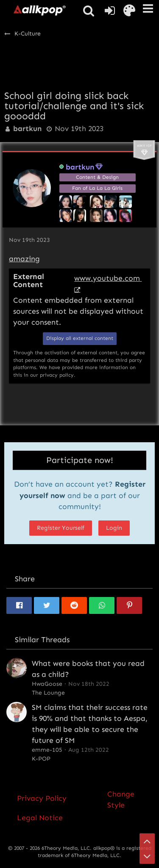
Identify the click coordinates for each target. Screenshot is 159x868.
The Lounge (48, 693)
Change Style (121, 800)
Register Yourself (61, 528)
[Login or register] (110, 11)
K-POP (41, 759)
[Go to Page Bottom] (147, 856)
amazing (24, 259)
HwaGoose (47, 684)
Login (114, 528)
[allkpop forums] (39, 10)
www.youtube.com (107, 278)
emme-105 (47, 750)
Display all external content (80, 338)
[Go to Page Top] (147, 841)
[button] (148, 8)
